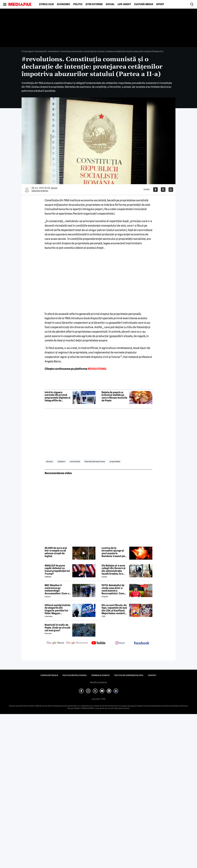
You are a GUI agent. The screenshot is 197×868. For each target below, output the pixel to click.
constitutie (75, 461)
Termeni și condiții (100, 675)
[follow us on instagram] (120, 643)
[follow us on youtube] (98, 643)
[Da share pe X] (163, 190)
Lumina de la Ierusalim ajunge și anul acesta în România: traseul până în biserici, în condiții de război (115, 552)
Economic (64, 4)
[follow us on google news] (55, 643)
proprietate (115, 461)
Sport (160, 4)
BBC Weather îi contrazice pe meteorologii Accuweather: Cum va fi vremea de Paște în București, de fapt (57, 589)
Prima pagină (28, 51)
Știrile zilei (46, 4)
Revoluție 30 (41, 51)
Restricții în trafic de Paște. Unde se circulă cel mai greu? (57, 628)
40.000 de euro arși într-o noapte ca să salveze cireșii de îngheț (56, 552)
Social (110, 4)
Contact (152, 675)
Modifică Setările (98, 682)
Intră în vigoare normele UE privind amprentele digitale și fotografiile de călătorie (57, 396)
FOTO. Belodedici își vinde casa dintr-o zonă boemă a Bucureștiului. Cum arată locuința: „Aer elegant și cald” (113, 589)
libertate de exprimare (95, 461)
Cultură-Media (144, 4)
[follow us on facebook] (142, 643)
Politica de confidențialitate (129, 675)
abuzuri (50, 461)
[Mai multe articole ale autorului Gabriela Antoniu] (27, 190)
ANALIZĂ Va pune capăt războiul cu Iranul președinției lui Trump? (57, 570)
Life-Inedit (124, 4)
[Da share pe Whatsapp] (171, 190)
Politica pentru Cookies (75, 675)
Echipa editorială (49, 675)
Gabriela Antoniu (40, 191)
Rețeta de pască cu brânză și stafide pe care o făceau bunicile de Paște (114, 396)
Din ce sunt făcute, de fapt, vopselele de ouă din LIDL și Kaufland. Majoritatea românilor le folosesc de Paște (114, 609)
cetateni (61, 461)
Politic (78, 4)
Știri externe (94, 4)
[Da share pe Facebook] (155, 190)
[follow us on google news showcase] (77, 643)
